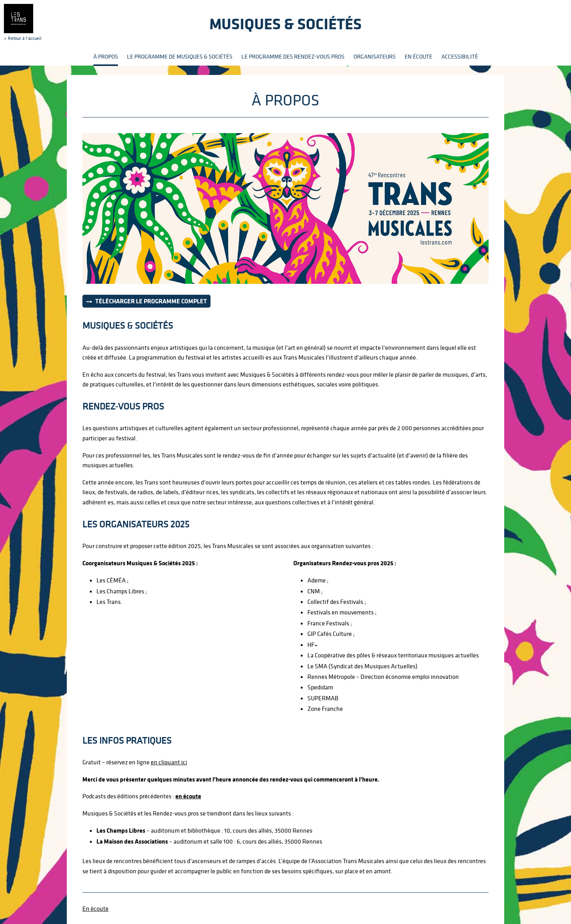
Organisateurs (375, 56)
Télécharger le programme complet (151, 301)
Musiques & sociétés (285, 24)
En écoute (418, 56)
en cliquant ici (169, 762)
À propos (106, 56)
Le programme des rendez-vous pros (293, 56)
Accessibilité (460, 56)
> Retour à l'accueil (23, 22)
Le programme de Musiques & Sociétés (180, 56)
